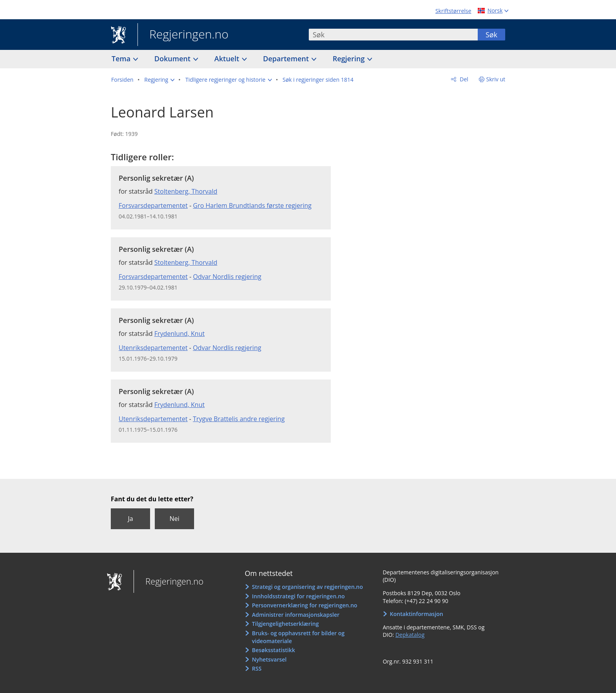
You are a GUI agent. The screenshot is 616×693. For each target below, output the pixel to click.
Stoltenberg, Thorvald (186, 191)
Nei (174, 519)
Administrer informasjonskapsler (296, 615)
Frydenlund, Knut (180, 334)
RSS (257, 668)
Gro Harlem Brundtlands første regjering (252, 205)
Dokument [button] (173, 59)
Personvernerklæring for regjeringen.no (304, 605)
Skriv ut (496, 79)
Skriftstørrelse (453, 11)
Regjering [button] (350, 59)
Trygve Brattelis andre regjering (239, 419)
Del (463, 79)
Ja (130, 519)
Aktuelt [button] (228, 59)
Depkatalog (410, 635)
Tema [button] (122, 59)
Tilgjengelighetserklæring (285, 624)
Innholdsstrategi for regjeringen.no (298, 596)
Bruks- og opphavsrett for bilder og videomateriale (298, 637)
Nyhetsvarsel (269, 659)
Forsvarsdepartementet (153, 205)
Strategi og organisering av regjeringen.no (307, 587)
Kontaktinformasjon (416, 614)
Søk (491, 35)
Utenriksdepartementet (153, 348)
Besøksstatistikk (273, 650)
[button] (159, 80)
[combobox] (393, 35)
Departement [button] (287, 59)
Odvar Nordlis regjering (227, 277)
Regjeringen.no (183, 35)
